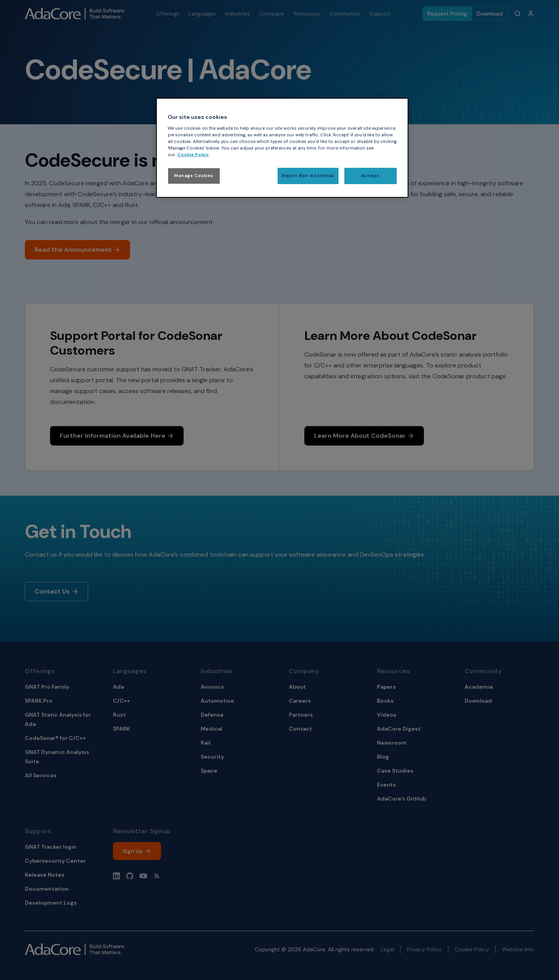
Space (209, 771)
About (297, 687)
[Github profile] (130, 876)
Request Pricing (447, 14)
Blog (383, 757)
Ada (118, 687)
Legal (387, 949)
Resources (393, 671)
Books (385, 701)
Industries (217, 671)
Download (490, 14)
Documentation (47, 889)
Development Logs (51, 903)
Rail (206, 743)
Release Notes (45, 875)
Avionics (212, 687)
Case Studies (395, 771)
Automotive (217, 701)
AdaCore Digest (399, 729)
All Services (41, 775)
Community (483, 671)
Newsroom (392, 743)
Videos (387, 715)
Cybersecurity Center (55, 861)
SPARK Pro (39, 701)
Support (38, 831)
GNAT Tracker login (51, 847)
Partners (301, 715)
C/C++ (122, 701)
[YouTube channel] (143, 876)
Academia (479, 687)
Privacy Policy (424, 949)
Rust (119, 715)
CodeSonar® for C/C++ (55, 738)
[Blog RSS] (157, 876)
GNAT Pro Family (47, 687)
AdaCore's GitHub (401, 799)
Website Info (518, 949)
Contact (300, 729)
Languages (130, 671)
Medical (212, 729)
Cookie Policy (472, 949)
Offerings (40, 671)
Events (386, 785)
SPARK (122, 729)
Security (212, 757)
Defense (212, 715)
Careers (300, 701)
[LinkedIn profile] (116, 876)
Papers (386, 687)
